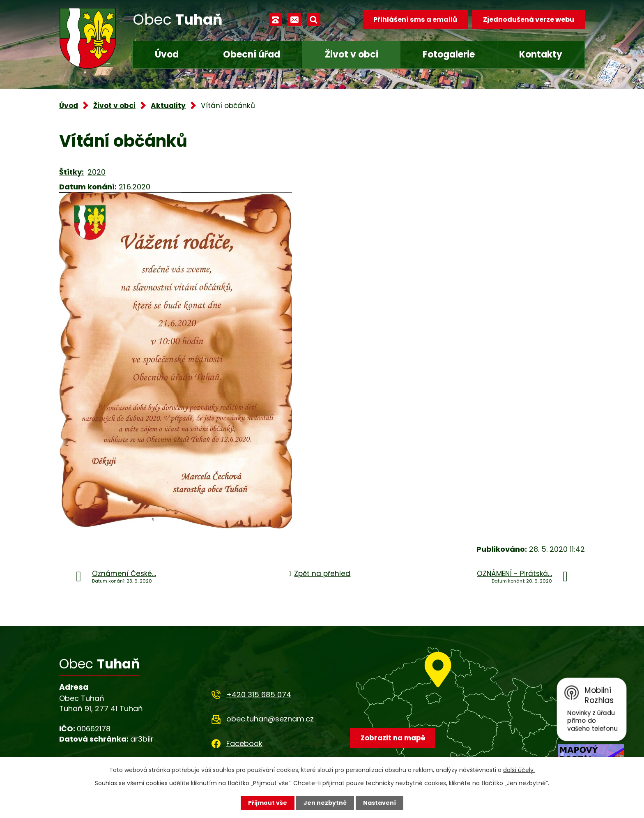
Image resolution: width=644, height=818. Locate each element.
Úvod (167, 54)
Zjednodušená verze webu (529, 20)
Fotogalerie (449, 54)
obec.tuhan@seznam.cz (270, 719)
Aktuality (168, 106)
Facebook (244, 743)
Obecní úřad (252, 54)
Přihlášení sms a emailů (415, 20)
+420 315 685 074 (259, 695)
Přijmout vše (268, 803)
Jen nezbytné (325, 803)
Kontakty (541, 54)
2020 (97, 172)
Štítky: (71, 172)
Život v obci (352, 54)
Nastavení (379, 803)
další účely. (519, 770)
